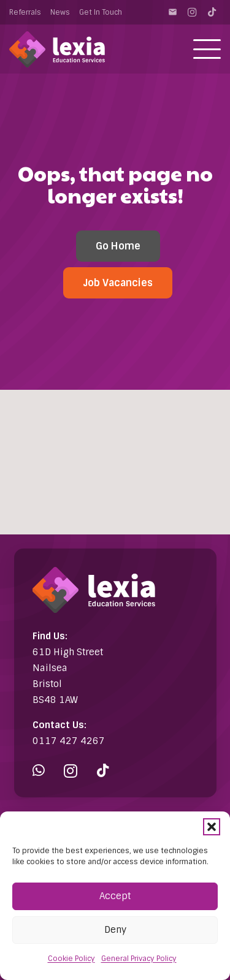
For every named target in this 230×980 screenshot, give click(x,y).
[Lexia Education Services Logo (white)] (57, 49)
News (60, 12)
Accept (115, 896)
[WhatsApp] (39, 771)
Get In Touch (101, 12)
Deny (115, 930)
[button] (212, 827)
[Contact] (172, 12)
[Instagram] (192, 12)
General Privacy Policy (139, 959)
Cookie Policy (71, 959)
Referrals (25, 12)
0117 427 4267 (69, 741)
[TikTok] (212, 12)
